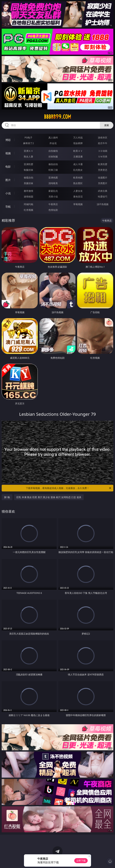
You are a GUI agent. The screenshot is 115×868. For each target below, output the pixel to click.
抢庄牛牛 (103, 143)
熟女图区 (78, 183)
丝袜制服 (53, 157)
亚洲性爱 (28, 164)
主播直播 (78, 157)
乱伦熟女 (78, 170)
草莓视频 (78, 204)
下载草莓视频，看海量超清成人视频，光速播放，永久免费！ (69, 488)
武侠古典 (103, 191)
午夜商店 (53, 204)
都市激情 (28, 191)
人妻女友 (78, 191)
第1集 (7, 497)
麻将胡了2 (28, 143)
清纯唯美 (53, 183)
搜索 (107, 125)
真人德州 (53, 137)
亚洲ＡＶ (28, 151)
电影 (8, 167)
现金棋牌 (78, 143)
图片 (8, 180)
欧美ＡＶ (78, 151)
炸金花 (53, 143)
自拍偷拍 (53, 151)
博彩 (8, 140)
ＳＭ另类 (103, 157)
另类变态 (103, 170)
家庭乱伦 (53, 191)
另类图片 (103, 183)
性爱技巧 (103, 197)
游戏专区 (103, 137)
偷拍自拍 (53, 164)
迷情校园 (28, 197)
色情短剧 (53, 210)
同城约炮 (28, 204)
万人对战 (78, 137)
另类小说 (53, 197)
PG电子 (28, 137)
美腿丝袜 (28, 183)
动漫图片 (103, 178)
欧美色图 (78, 178)
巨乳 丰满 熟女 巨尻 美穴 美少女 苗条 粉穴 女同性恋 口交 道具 (49, 497)
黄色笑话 (78, 197)
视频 (8, 153)
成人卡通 (78, 164)
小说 (8, 193)
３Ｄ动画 (103, 151)
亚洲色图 (53, 178)
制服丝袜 (28, 170)
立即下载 (81, 861)
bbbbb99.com (57, 117)
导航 (8, 207)
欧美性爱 (103, 164)
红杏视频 (28, 210)
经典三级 (53, 170)
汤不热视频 (103, 204)
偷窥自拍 (28, 178)
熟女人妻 (28, 157)
